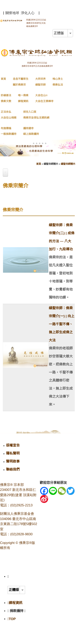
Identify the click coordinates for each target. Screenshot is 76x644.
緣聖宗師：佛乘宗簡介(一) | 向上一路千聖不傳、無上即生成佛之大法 (62, 324)
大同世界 (41, 82)
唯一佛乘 (23, 98)
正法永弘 (9, 115)
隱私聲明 (13, 453)
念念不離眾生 (21, 82)
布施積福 (9, 131)
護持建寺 (31, 131)
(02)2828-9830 (21, 534)
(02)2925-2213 (21, 505)
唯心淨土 (58, 82)
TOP (12, 619)
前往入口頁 (36, 115)
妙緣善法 (6, 98)
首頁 (3, 79)
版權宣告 (13, 445)
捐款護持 (18, 611)
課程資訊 (15, 603)
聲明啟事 (13, 461)
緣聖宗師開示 (68, 164)
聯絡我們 (13, 469)
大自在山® (44, 98)
